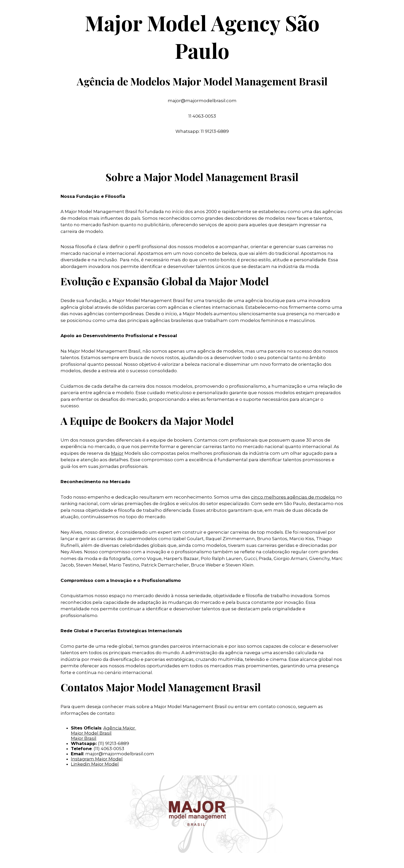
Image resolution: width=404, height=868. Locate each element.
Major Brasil (84, 738)
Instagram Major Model (97, 759)
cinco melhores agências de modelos (293, 497)
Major (117, 453)
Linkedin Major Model (95, 764)
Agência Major (120, 728)
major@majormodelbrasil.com (120, 754)
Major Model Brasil (91, 733)
